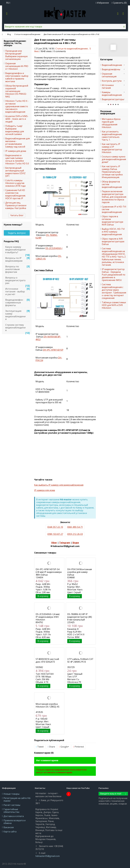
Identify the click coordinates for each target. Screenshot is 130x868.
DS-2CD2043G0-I (54, 248)
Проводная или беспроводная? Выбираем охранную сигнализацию (16, 55)
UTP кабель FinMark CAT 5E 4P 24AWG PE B (80, 660)
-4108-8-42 (48, 338)
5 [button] (118, 104)
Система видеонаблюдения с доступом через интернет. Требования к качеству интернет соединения (114, 291)
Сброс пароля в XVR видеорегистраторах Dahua (113, 241)
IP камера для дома (45, 490)
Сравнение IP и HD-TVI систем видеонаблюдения (114, 209)
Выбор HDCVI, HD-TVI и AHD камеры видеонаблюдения (113, 232)
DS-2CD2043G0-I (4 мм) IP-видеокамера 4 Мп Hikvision (48, 617)
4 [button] (116, 104)
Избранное (102, 3)
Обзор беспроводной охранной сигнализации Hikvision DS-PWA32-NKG (17, 91)
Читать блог (17, 215)
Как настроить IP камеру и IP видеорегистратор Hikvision (112, 148)
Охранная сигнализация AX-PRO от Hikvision (17, 66)
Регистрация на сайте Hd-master (17, 799)
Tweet (40, 747)
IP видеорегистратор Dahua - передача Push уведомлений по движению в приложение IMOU (114, 275)
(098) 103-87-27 (55, 534)
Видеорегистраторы (112, 99)
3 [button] (113, 104)
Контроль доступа (112, 81)
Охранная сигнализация (109, 75)
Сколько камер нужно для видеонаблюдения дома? (114, 159)
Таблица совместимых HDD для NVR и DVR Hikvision (114, 305)
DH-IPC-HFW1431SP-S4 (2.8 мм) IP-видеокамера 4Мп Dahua (49, 572)
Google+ (64, 747)
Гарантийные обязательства (11, 811)
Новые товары (11, 794)
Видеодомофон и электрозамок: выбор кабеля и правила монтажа (17, 77)
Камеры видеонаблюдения (112, 94)
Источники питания (108, 87)
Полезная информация (108, 112)
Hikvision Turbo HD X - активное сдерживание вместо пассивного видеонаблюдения (17, 106)
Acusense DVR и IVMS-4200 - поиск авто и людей (17, 119)
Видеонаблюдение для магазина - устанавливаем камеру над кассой (17, 143)
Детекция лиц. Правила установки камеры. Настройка (16, 205)
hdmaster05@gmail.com (48, 856)
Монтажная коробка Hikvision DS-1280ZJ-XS (48, 705)
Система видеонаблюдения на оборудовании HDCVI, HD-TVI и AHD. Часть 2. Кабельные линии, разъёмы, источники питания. (114, 257)
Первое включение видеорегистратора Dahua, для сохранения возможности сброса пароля (114, 197)
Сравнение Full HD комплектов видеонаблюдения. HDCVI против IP (15, 194)
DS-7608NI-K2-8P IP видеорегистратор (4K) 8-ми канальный (80, 617)
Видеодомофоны (111, 69)
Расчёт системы (12, 805)
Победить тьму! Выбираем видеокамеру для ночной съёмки (15, 130)
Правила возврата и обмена (15, 822)
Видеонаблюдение (112, 65)
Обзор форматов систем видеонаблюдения (112, 184)
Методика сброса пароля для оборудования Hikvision (111, 123)
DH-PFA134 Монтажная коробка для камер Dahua (80, 572)
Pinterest (79, 747)
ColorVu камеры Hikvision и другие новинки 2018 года (15, 183)
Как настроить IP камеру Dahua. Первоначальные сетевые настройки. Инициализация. (112, 172)
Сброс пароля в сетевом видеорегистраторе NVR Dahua (113, 221)
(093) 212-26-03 (75, 534)
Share (51, 747)
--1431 (53, 350)
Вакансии (9, 827)
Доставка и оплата (14, 816)
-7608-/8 (47, 236)
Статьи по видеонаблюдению (72, 49)
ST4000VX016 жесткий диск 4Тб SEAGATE (47, 660)
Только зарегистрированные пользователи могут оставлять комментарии (61, 771)
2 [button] (111, 104)
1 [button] (108, 104)
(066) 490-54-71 (75, 527)
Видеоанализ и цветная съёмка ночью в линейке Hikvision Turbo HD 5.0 (17, 159)
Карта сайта (10, 832)
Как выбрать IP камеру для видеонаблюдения (59, 485)
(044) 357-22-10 (55, 527)
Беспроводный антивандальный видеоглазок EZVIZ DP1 (15, 172)
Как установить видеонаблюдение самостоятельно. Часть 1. (112, 136)
